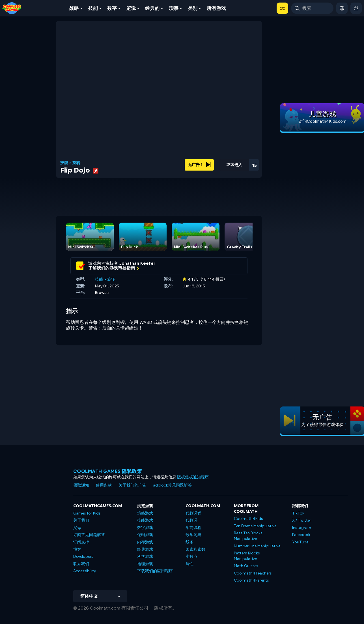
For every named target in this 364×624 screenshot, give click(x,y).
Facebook (301, 535)
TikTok (298, 513)
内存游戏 (145, 542)
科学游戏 (145, 557)
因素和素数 (195, 549)
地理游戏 (145, 564)
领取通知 (81, 485)
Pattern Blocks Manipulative (247, 556)
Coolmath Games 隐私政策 (108, 471)
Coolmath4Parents (251, 580)
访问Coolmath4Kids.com (322, 121)
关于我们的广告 (132, 485)
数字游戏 (145, 528)
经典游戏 (145, 549)
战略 (74, 8)
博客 (77, 549)
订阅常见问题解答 (89, 535)
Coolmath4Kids (248, 519)
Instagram (302, 528)
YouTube (300, 542)
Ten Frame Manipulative (255, 526)
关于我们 (81, 520)
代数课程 (193, 513)
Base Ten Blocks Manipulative (248, 536)
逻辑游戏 (145, 535)
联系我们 (81, 564)
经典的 (152, 8)
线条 (189, 542)
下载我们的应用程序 (155, 571)
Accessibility (85, 571)
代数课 (191, 520)
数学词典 (193, 535)
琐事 (174, 8)
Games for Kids (87, 513)
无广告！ (199, 165)
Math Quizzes (246, 566)
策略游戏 (145, 513)
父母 (77, 528)
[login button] (356, 8)
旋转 (76, 163)
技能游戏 (145, 520)
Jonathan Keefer (137, 263)
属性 (189, 564)
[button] (282, 8)
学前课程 (193, 528)
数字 (112, 8)
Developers (83, 557)
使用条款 (104, 485)
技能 (93, 8)
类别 (193, 8)
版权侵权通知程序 (193, 477)
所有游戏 (216, 8)
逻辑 (131, 8)
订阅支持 (81, 542)
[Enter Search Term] (312, 8)
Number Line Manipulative (257, 546)
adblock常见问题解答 (172, 485)
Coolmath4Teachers (253, 573)
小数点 (191, 557)
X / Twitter (302, 520)
